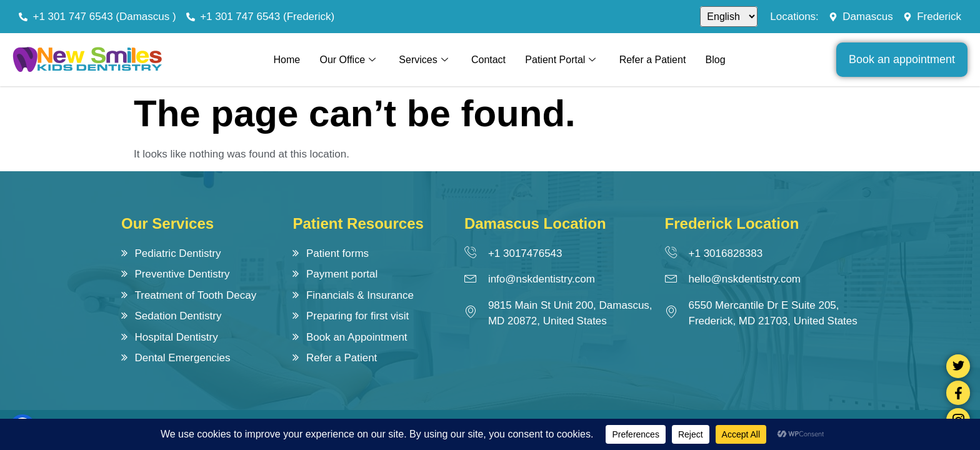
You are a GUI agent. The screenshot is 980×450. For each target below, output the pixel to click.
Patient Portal (561, 60)
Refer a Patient (653, 60)
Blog (717, 60)
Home (285, 60)
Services (423, 60)
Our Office (347, 60)
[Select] (729, 17)
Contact (488, 60)
